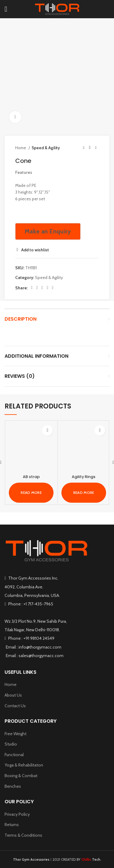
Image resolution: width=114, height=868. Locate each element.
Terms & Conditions (23, 835)
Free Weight (16, 734)
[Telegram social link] (53, 288)
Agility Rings (84, 477)
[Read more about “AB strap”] (31, 493)
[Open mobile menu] (6, 9)
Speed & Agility (46, 148)
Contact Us (15, 706)
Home (21, 148)
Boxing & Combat (21, 776)
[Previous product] (84, 148)
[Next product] (96, 148)
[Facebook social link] (32, 288)
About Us (13, 695)
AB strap (31, 477)
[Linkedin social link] (47, 288)
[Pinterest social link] (42, 288)
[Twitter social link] (37, 288)
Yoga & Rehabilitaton (24, 765)
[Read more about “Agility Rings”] (84, 493)
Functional (14, 755)
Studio (11, 744)
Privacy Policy (17, 814)
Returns (12, 825)
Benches (13, 786)
